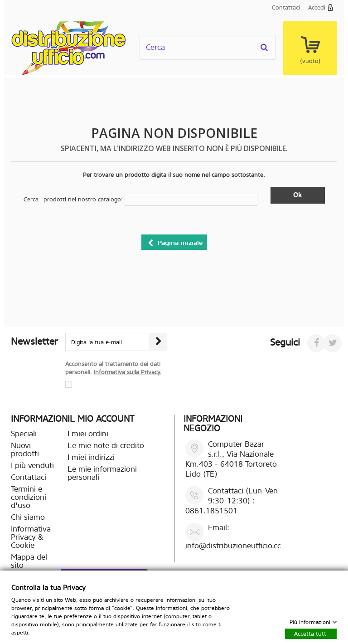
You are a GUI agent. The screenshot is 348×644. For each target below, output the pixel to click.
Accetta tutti (311, 633)
